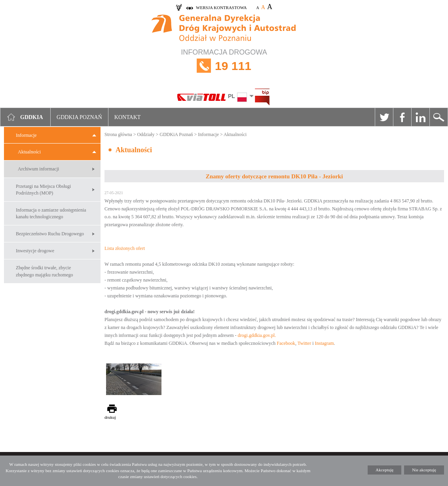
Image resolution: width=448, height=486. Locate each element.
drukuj (110, 417)
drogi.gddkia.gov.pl (256, 335)
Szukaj (439, 117)
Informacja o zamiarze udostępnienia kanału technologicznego (51, 213)
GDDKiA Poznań (176, 134)
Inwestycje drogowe (35, 251)
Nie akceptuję (424, 470)
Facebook (402, 117)
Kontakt (128, 117)
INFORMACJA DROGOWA (224, 66)
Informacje (26, 135)
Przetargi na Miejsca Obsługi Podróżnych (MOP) (43, 190)
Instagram (325, 343)
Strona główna (118, 134)
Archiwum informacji (38, 169)
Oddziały (146, 134)
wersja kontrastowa (221, 8)
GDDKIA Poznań (79, 117)
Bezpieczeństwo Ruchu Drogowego (50, 234)
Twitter (384, 117)
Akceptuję (384, 470)
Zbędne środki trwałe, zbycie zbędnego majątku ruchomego (45, 271)
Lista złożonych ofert (125, 248)
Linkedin (420, 117)
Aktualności (29, 152)
